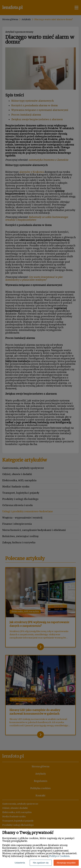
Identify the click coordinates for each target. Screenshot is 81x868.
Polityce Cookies (59, 856)
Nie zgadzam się (41, 863)
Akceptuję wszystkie (66, 863)
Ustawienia (20, 863)
